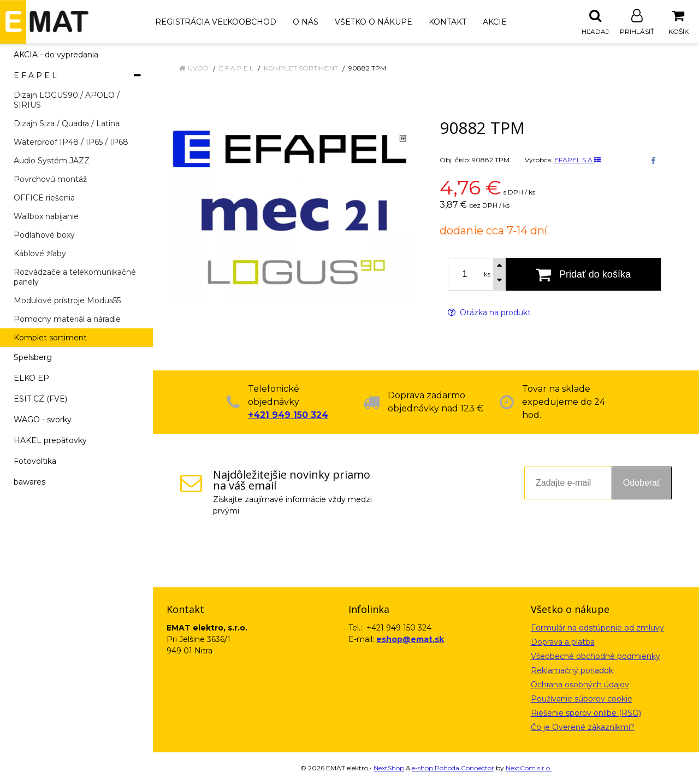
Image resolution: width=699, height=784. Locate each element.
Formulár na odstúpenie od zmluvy (597, 628)
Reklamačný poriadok (572, 670)
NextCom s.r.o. (529, 768)
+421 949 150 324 (288, 415)
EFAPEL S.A (577, 160)
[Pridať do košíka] (583, 274)
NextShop (389, 768)
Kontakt (448, 22)
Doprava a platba (563, 642)
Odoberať (642, 483)
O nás (306, 22)
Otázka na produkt (489, 313)
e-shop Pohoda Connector (453, 768)
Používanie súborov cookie (582, 699)
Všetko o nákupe (374, 22)
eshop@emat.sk (410, 639)
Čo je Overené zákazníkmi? (583, 727)
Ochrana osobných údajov (580, 685)
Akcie (495, 22)
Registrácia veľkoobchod (216, 22)
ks (487, 274)
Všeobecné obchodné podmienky (596, 656)
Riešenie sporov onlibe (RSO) (586, 713)
